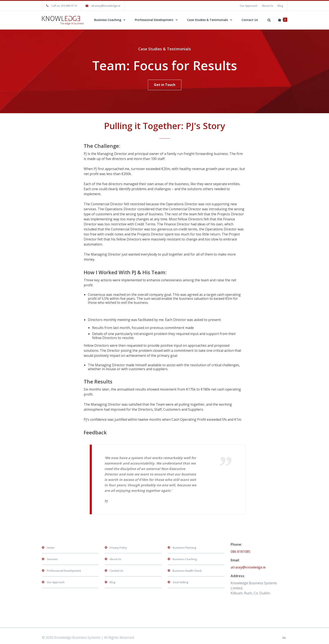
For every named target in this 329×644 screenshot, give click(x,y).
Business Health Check (187, 567)
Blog (280, 6)
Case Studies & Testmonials (207, 20)
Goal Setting (180, 579)
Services (52, 556)
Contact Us (250, 20)
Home (51, 544)
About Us (267, 6)
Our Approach (249, 6)
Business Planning (184, 544)
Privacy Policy (118, 544)
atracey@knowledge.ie (106, 6)
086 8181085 (241, 548)
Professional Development (154, 20)
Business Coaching (108, 20)
